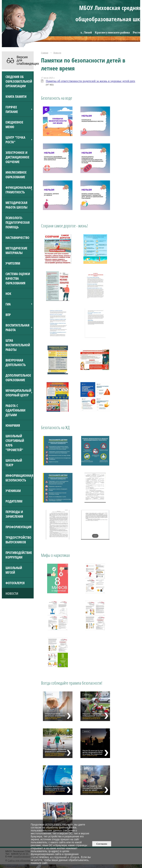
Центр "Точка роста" (15, 140)
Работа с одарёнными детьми (15, 410)
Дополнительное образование (18, 378)
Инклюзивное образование (16, 175)
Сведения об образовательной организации (19, 81)
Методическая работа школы (16, 205)
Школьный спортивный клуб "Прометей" (15, 443)
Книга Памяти (16, 96)
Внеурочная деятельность (16, 362)
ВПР (8, 315)
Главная (45, 53)
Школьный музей (14, 570)
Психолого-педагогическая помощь (18, 222)
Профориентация (18, 527)
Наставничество (17, 237)
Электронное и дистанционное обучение (17, 157)
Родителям (14, 501)
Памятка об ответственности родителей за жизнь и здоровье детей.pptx (91, 81)
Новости (12, 593)
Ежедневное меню (14, 124)
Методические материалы (16, 250)
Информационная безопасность (19, 478)
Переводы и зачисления (14, 514)
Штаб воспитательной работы (18, 345)
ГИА (8, 304)
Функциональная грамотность (19, 190)
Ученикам (13, 491)
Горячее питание (12, 109)
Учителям (13, 263)
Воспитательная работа (17, 327)
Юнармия (13, 425)
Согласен (102, 844)
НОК (8, 293)
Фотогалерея (15, 583)
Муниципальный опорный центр (18, 393)
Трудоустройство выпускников (18, 540)
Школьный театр (14, 463)
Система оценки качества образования (18, 278)
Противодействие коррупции (19, 555)
